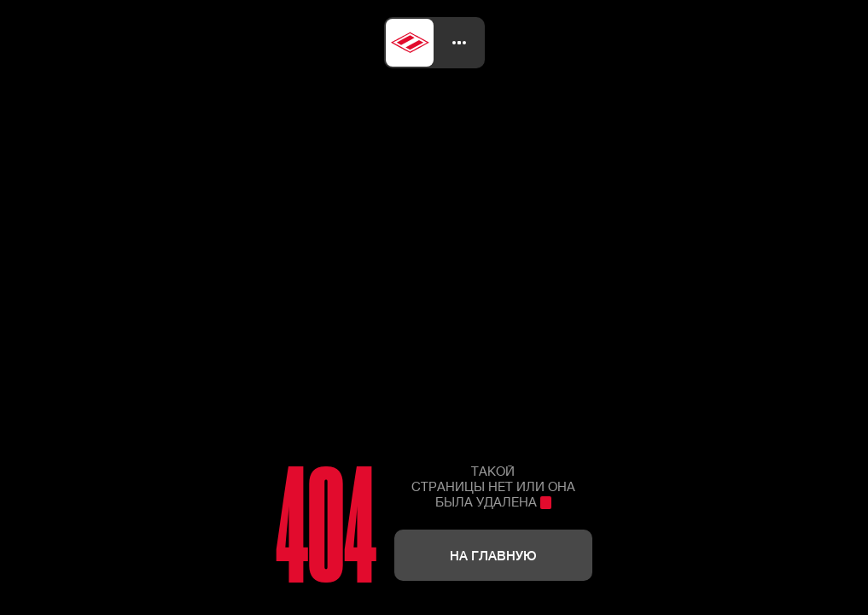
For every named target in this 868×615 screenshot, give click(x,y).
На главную (493, 555)
